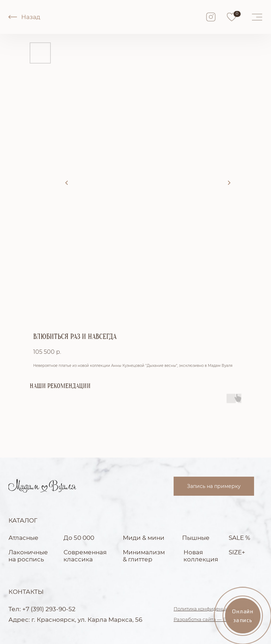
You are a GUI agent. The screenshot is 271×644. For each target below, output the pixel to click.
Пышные (196, 538)
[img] (231, 17)
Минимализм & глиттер (144, 556)
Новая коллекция (201, 556)
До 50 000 (79, 538)
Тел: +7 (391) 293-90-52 (42, 609)
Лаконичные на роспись (28, 556)
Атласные (23, 538)
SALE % (239, 538)
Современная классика (85, 556)
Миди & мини (144, 538)
